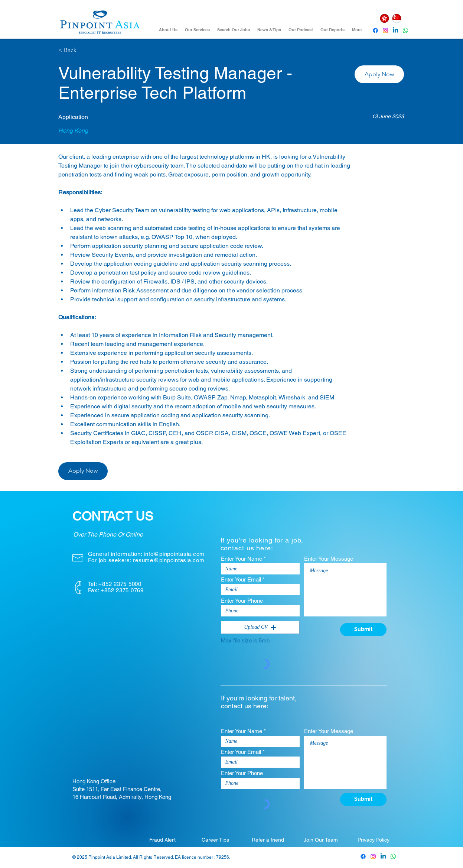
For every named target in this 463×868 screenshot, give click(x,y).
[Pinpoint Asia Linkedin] (395, 30)
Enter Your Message (329, 559)
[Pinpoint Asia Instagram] (373, 856)
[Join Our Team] (321, 840)
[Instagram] (385, 30)
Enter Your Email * (243, 579)
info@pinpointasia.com (174, 554)
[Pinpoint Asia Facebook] (375, 30)
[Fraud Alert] (163, 840)
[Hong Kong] (385, 18)
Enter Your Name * (243, 559)
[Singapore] (397, 18)
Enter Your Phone (242, 601)
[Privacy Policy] (374, 840)
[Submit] (363, 630)
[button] (379, 74)
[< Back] (85, 50)
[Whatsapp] (405, 30)
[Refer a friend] (268, 840)
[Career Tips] (215, 840)
